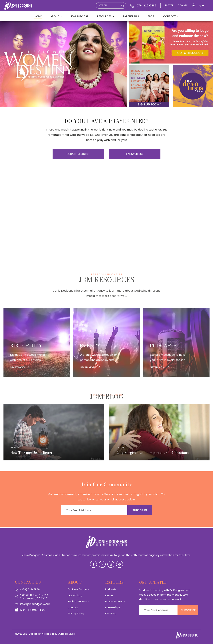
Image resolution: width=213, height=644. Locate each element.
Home (38, 16)
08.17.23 (120, 450)
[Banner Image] (20, 374)
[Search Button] (123, 5)
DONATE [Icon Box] (183, 5)
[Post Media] (54, 435)
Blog (151, 16)
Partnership (131, 16)
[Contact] (133, 6)
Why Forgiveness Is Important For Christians (152, 455)
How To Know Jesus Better (31, 455)
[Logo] (18, 6)
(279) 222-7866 (146, 6)
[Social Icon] (93, 564)
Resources (104, 16)
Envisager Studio (67, 634)
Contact (170, 16)
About (55, 16)
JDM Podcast (79, 16)
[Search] (107, 6)
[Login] (198, 5)
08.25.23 (15, 450)
